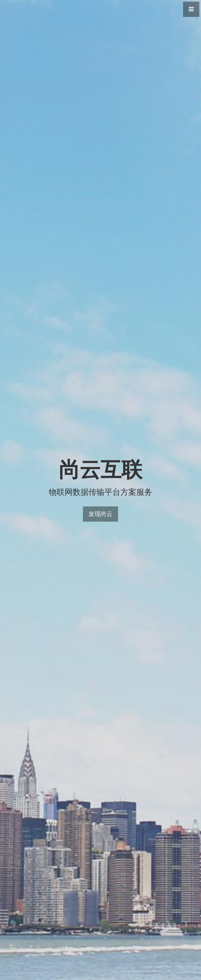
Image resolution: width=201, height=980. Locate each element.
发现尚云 (100, 514)
